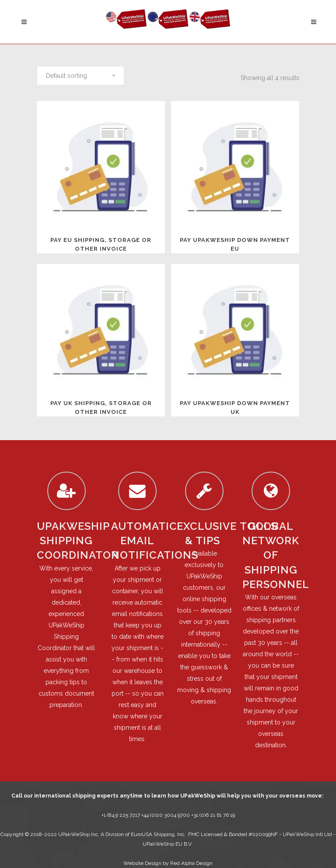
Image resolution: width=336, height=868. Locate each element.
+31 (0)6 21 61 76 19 (213, 815)
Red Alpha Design (191, 863)
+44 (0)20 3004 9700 (166, 815)
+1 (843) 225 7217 (121, 815)
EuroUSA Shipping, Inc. (158, 834)
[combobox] (80, 76)
